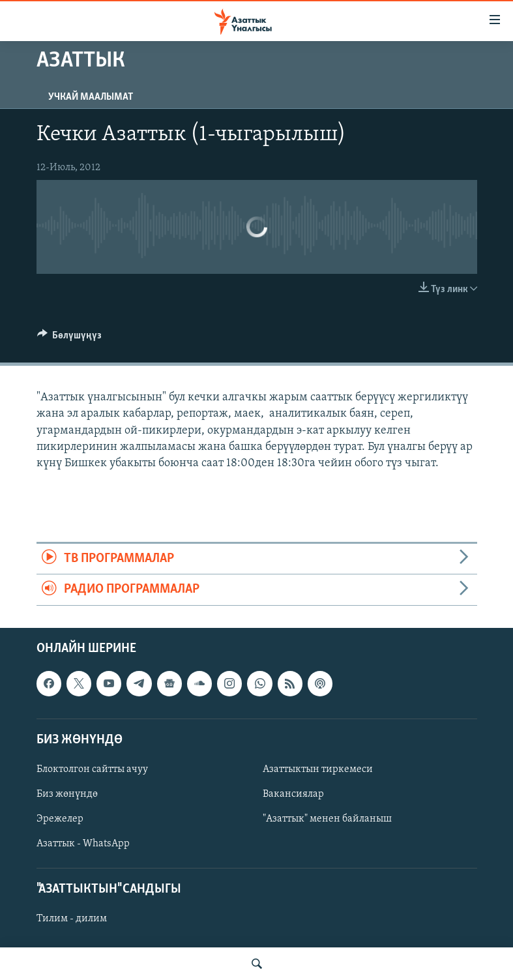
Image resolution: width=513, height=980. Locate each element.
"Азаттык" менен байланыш (327, 819)
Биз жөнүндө (67, 794)
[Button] (70, 338)
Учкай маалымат (91, 97)
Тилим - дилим (72, 919)
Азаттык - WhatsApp (83, 844)
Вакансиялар (293, 794)
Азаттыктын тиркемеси (318, 769)
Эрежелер (60, 819)
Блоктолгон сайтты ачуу (92, 769)
